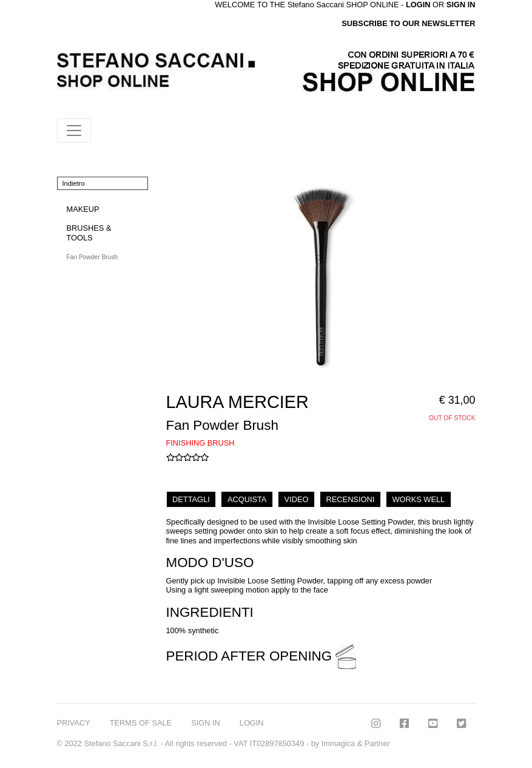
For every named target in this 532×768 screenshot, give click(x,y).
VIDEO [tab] (297, 499)
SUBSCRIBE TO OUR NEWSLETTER (408, 23)
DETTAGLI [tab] (191, 499)
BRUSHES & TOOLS (89, 233)
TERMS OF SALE (141, 723)
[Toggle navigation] (74, 131)
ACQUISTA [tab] (247, 499)
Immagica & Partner (356, 743)
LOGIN (252, 723)
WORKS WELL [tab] (418, 499)
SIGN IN (461, 5)
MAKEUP (83, 209)
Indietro (74, 183)
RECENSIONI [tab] (351, 499)
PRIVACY (74, 723)
